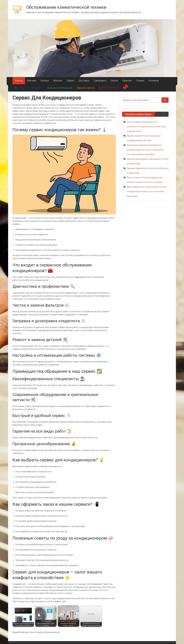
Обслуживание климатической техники (66, 7)
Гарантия (127, 81)
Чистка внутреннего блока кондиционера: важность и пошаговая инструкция (146, 191)
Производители (52, 632)
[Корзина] (125, 88)
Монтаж (58, 81)
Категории (24, 632)
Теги (32, 632)
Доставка (84, 81)
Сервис (70, 81)
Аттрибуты (39, 632)
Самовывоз (100, 81)
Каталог (45, 81)
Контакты (154, 81)
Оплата (114, 81)
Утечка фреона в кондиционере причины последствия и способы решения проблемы (145, 150)
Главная (19, 81)
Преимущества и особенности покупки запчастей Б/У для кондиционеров (146, 127)
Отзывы (140, 81)
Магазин (32, 81)
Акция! (16, 632)
